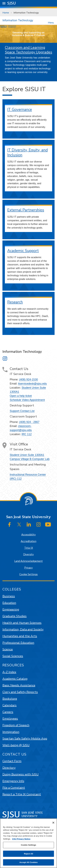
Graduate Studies (15, 616)
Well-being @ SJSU (16, 745)
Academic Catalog (15, 679)
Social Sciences (13, 656)
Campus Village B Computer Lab (30, 459)
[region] (28, 843)
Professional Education (18, 643)
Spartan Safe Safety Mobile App (25, 739)
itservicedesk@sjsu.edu (32, 384)
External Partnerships (26, 210)
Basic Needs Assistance (19, 685)
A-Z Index (9, 672)
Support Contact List (22, 411)
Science (8, 649)
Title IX (29, 548)
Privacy (28, 568)
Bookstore (10, 699)
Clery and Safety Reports (20, 692)
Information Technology (26, 13)
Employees (10, 719)
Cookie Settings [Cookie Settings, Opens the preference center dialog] (28, 845)
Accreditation (28, 541)
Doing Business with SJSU (21, 774)
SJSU (12, 3)
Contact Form (12, 761)
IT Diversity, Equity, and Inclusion (28, 153)
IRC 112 (27, 434)
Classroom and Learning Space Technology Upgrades (28, 50)
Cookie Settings (28, 574)
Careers (8, 712)
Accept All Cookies (29, 862)
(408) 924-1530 (28, 380)
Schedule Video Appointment (27, 400)
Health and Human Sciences (22, 623)
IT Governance (20, 110)
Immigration (11, 732)
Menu (51, 22)
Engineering (11, 609)
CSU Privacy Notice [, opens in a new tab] (21, 839)
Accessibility (28, 535)
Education (9, 603)
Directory (9, 768)
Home (6, 13)
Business (9, 596)
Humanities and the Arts (20, 636)
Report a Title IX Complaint (22, 794)
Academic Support (23, 251)
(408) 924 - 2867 (29, 422)
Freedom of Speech (16, 725)
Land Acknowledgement (28, 561)
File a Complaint (14, 788)
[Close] (53, 823)
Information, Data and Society (23, 629)
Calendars (9, 705)
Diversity (28, 554)
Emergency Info (13, 781)
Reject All (28, 854)
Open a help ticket (21, 396)
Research (15, 302)
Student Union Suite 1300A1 (27, 455)
